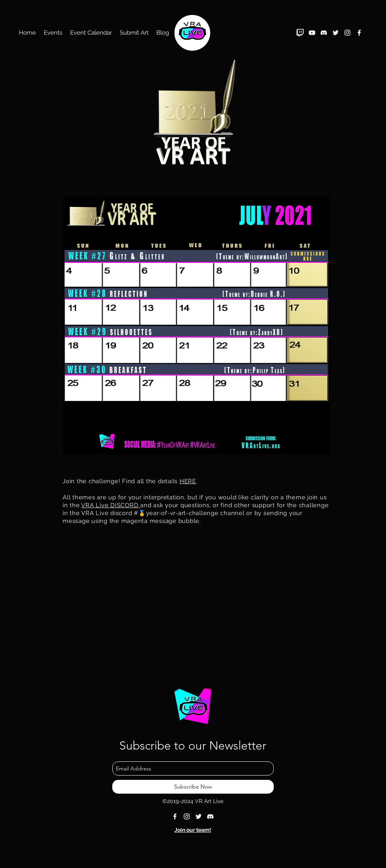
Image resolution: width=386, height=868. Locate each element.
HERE (188, 481)
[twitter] (336, 33)
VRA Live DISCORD (111, 505)
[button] (53, 33)
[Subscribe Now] (193, 787)
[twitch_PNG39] (300, 33)
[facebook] (359, 33)
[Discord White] (324, 33)
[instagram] (347, 33)
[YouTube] (312, 33)
